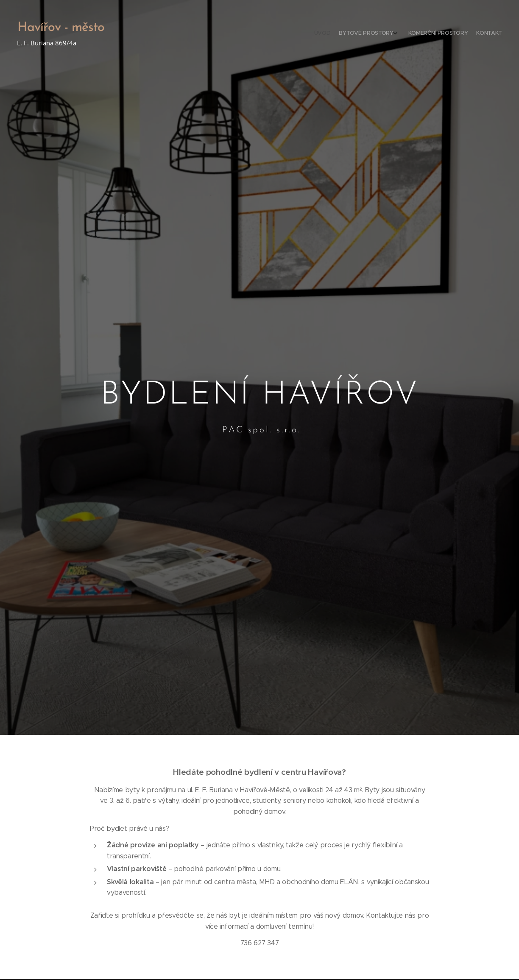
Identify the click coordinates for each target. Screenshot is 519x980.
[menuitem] (471, 34)
